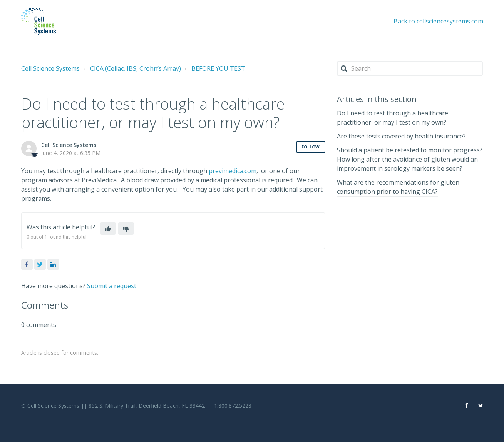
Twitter (40, 264)
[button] (108, 229)
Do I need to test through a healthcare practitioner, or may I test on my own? (393, 118)
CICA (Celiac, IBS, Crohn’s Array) (136, 68)
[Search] (410, 68)
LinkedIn (53, 264)
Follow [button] (311, 147)
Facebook (27, 264)
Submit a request (112, 286)
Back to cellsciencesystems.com (438, 21)
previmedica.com (233, 171)
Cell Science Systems (50, 68)
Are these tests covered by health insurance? (401, 136)
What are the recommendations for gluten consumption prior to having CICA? (398, 187)
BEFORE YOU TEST (218, 68)
